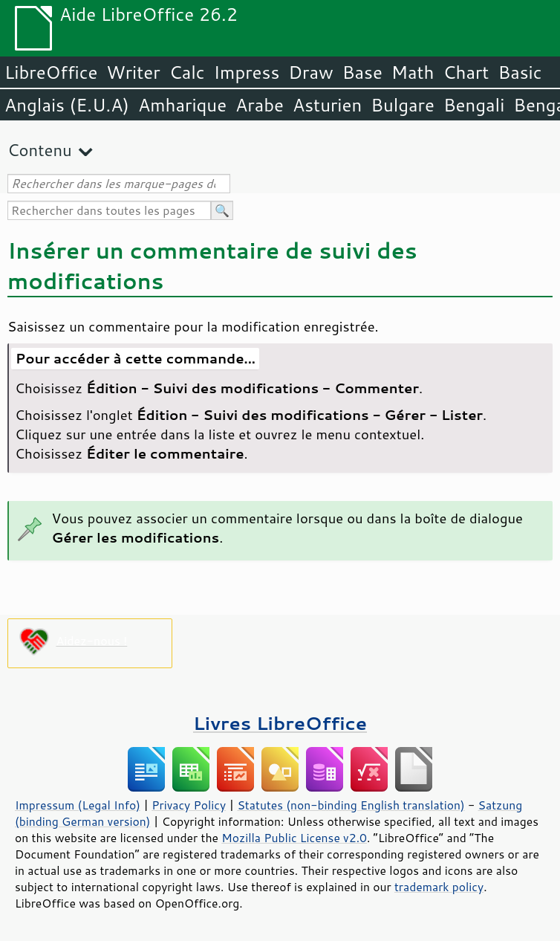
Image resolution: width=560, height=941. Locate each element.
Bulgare (403, 105)
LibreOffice (51, 72)
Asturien (327, 105)
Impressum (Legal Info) (78, 805)
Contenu (40, 150)
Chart (466, 72)
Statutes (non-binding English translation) (351, 805)
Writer (133, 72)
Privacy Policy (189, 805)
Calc (187, 72)
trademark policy (439, 887)
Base (362, 72)
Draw (310, 72)
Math (413, 72)
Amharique (182, 105)
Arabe (260, 105)
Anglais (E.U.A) (67, 105)
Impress (247, 72)
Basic (520, 72)
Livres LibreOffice (280, 723)
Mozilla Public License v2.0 (294, 838)
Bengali (474, 105)
